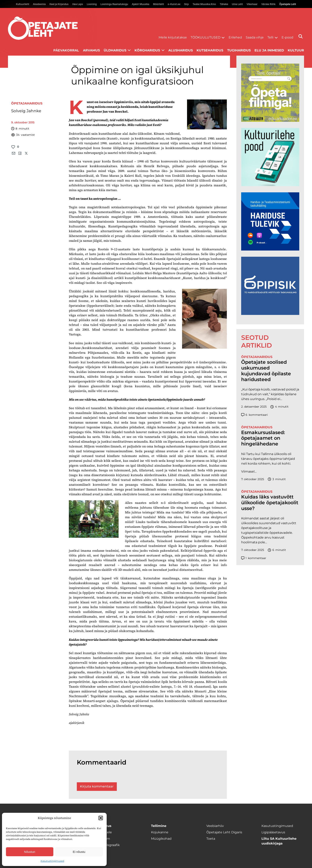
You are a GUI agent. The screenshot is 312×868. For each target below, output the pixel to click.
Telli (270, 37)
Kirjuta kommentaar (97, 786)
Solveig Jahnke (26, 111)
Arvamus (91, 50)
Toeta (211, 839)
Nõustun (30, 852)
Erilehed (235, 37)
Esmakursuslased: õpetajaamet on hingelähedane (263, 438)
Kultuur (296, 50)
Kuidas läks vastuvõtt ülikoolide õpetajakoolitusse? (270, 503)
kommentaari (254, 415)
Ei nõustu (79, 852)
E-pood (287, 37)
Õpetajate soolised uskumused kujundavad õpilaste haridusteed (266, 371)
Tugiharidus (239, 50)
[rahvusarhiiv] (270, 121)
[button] (101, 818)
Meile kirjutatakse (173, 37)
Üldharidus (115, 50)
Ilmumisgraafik (108, 845)
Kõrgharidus (147, 50)
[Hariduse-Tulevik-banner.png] (270, 249)
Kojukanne (160, 832)
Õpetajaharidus (27, 103)
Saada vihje (255, 37)
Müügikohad (161, 839)
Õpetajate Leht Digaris (224, 832)
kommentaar (254, 558)
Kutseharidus (210, 50)
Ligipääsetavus (273, 832)
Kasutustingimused (52, 861)
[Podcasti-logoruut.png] (270, 314)
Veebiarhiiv (215, 826)
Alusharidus (181, 50)
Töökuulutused (206, 37)
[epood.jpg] (270, 185)
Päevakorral (66, 50)
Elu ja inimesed (269, 50)
